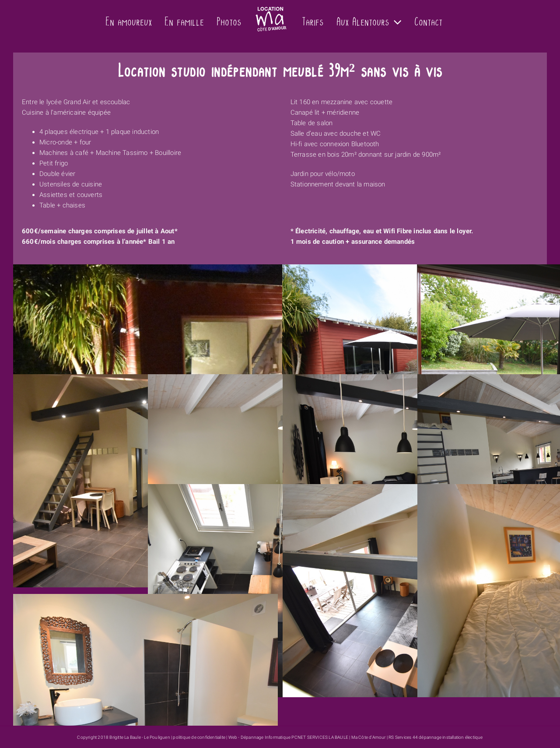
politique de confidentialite (199, 737)
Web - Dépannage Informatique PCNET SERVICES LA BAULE (288, 737)
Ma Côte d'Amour (369, 737)
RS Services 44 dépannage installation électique (436, 737)
